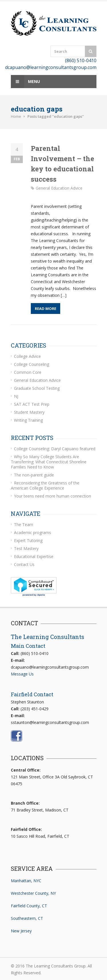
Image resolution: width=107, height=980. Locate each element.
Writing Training (28, 420)
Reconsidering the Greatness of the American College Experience (45, 485)
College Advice (27, 356)
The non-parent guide (34, 475)
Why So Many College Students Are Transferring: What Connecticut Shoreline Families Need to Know (49, 462)
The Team (24, 525)
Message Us (22, 674)
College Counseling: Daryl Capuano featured (55, 449)
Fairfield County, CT (29, 906)
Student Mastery (29, 412)
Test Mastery (26, 548)
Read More (46, 309)
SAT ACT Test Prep (32, 404)
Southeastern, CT (27, 918)
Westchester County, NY (33, 893)
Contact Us (24, 564)
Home (16, 116)
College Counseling (32, 364)
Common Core (28, 372)
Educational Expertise (34, 556)
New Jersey (21, 931)
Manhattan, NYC (26, 881)
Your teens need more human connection (53, 496)
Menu (25, 82)
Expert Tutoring (28, 540)
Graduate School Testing (37, 388)
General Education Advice (59, 188)
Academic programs (33, 532)
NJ (16, 396)
